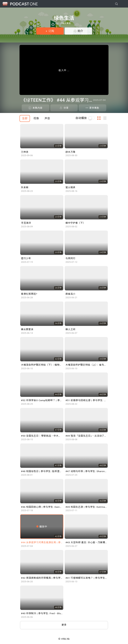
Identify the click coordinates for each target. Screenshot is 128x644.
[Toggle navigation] (123, 4)
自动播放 (81, 118)
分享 (66, 108)
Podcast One (24, 4)
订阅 (51, 31)
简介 (80, 31)
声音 (47, 118)
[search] (116, 4)
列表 (106, 118)
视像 (36, 118)
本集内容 (37, 108)
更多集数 (94, 108)
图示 (100, 118)
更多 (64, 625)
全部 (25, 118)
